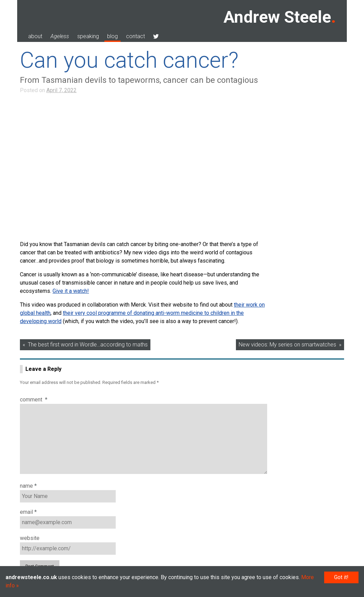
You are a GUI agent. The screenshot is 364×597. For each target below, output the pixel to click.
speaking (88, 36)
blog (112, 36)
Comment (34, 400)
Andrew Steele (277, 17)
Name (28, 486)
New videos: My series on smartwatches (287, 345)
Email (28, 512)
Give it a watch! (71, 291)
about (35, 36)
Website (30, 538)
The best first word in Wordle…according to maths (88, 345)
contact (135, 36)
